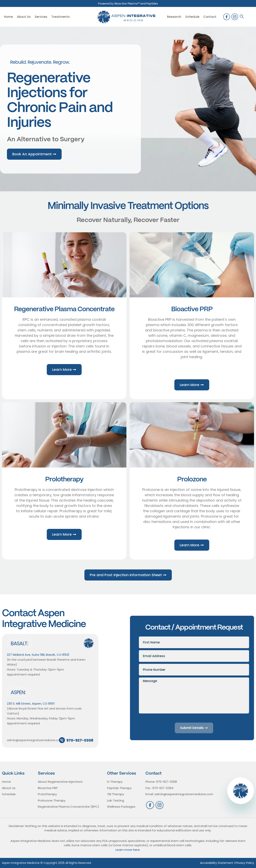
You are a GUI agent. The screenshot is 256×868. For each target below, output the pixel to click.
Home (8, 17)
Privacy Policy (245, 863)
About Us (24, 17)
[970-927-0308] (62, 740)
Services (41, 17)
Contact (210, 17)
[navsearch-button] (242, 17)
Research (174, 17)
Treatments (61, 17)
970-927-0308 (80, 740)
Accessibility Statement (217, 863)
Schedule (192, 17)
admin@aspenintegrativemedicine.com (35, 740)
